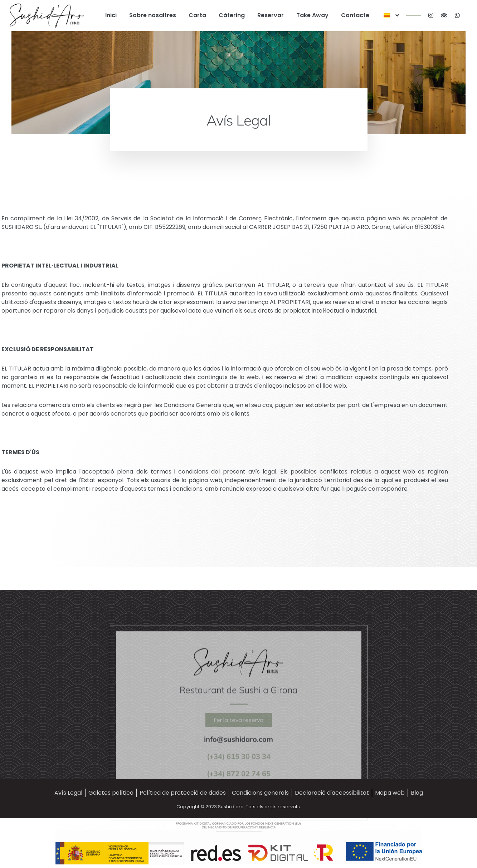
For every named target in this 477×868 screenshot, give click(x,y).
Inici (111, 15)
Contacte (355, 15)
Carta (197, 15)
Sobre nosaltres (153, 15)
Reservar (271, 15)
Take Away (312, 15)
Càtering (232, 15)
